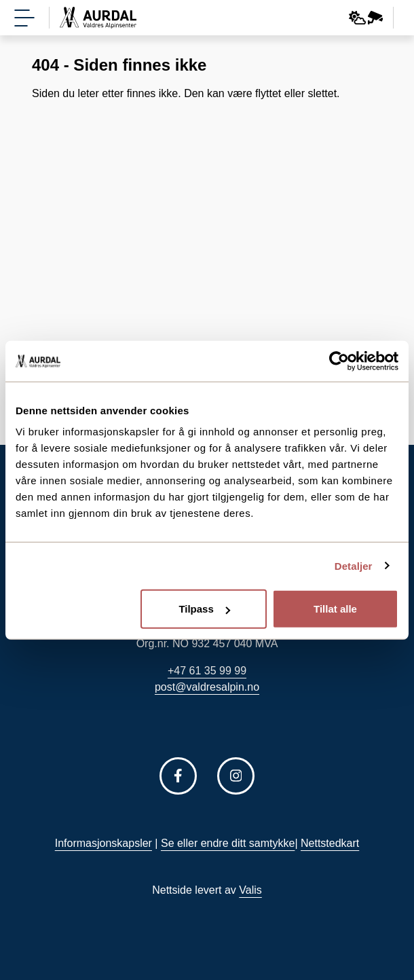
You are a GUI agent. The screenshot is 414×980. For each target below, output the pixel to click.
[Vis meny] (24, 18)
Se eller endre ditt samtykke (228, 843)
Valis (250, 890)
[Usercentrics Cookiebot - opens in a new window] (339, 361)
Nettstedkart (330, 843)
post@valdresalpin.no (207, 687)
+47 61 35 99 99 (207, 671)
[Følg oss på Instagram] (236, 776)
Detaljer (354, 565)
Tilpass (204, 609)
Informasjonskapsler (103, 843)
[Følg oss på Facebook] (178, 776)
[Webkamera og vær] (366, 18)
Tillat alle (335, 609)
